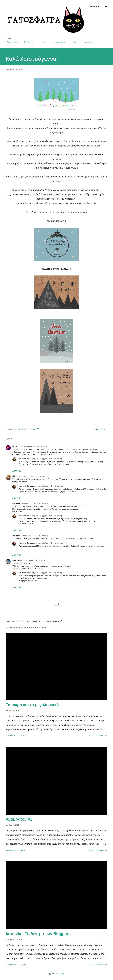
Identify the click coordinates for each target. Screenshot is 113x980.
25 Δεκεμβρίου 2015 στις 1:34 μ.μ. (35, 503)
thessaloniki (27, 42)
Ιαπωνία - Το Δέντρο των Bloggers (38, 934)
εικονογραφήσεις (57, 42)
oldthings (16, 476)
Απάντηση (17, 471)
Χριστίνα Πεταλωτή (27, 459)
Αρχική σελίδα (11, 42)
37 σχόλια (22, 965)
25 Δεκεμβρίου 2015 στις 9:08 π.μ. (34, 446)
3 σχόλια (22, 736)
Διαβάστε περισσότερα (98, 736)
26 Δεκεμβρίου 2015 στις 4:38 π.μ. (50, 573)
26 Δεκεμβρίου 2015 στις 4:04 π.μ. (50, 459)
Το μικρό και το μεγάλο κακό (32, 705)
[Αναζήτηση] (95, 7)
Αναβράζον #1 (19, 819)
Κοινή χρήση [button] (99, 429)
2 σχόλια (22, 850)
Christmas (30, 429)
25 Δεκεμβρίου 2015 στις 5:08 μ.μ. (35, 536)
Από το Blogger (56, 974)
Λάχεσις (16, 446)
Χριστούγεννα (19, 429)
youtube (41, 42)
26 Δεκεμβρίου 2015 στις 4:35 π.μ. (50, 543)
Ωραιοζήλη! (17, 560)
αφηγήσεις (86, 42)
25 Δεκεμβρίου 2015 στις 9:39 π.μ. (35, 476)
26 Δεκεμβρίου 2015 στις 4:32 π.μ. (50, 516)
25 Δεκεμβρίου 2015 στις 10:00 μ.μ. (37, 560)
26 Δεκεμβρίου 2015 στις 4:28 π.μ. (50, 486)
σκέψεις (73, 42)
